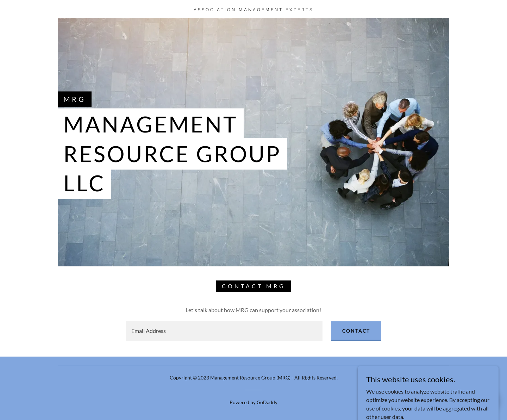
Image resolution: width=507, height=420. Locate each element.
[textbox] (224, 331)
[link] (253, 9)
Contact (356, 331)
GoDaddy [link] (267, 402)
